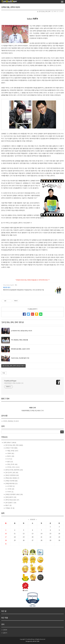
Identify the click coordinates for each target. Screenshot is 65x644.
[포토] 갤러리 (11, 497)
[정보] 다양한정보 (12, 475)
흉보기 (8, 505)
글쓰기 (5, 633)
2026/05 (33, 520)
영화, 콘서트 (12, 464)
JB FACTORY (36, 641)
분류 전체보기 (10, 443)
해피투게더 (7, 288)
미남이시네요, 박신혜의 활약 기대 (20, 358)
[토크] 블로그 (11, 503)
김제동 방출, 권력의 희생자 (11, 7)
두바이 (10, 492)
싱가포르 (11, 486)
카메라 (11, 454)
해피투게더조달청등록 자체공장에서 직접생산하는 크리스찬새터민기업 (24, 290)
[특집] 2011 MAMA (12, 478)
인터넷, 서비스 (13, 467)
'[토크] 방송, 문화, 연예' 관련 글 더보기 (13, 366)
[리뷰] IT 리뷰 (11, 448)
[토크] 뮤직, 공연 (12, 473)
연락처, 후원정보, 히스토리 (11, 421)
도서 (10, 459)
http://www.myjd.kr (9, 285)
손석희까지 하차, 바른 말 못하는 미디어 (22, 331)
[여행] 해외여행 (11, 484)
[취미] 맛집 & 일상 (12, 500)
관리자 (5, 630)
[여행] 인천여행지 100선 (14, 495)
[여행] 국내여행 (11, 481)
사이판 (11, 489)
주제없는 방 (10, 508)
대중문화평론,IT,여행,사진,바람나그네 (14, 383)
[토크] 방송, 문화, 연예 (45, 12)
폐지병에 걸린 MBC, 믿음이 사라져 (20, 349)
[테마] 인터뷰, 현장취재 (14, 470)
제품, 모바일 (13, 451)
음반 (10, 462)
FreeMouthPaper (10, 381)
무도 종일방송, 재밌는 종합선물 (20, 340)
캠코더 (11, 456)
